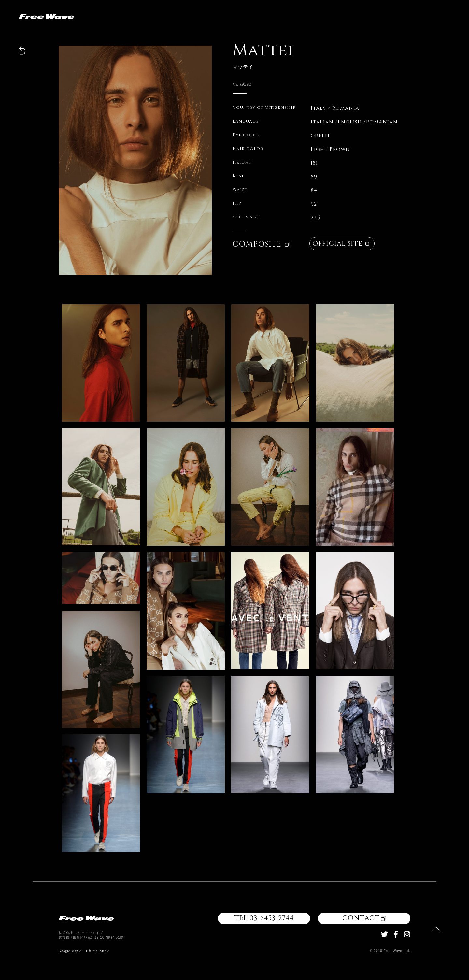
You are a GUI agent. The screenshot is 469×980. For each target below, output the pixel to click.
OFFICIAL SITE (341, 244)
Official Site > (98, 951)
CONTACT (364, 918)
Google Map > (70, 951)
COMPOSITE (261, 244)
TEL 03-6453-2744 (264, 918)
